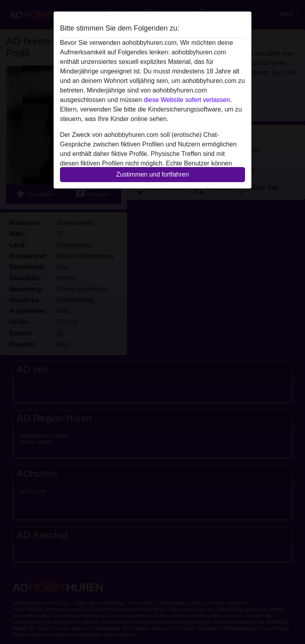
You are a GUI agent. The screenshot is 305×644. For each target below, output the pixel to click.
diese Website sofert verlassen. (188, 100)
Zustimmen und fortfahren (152, 174)
